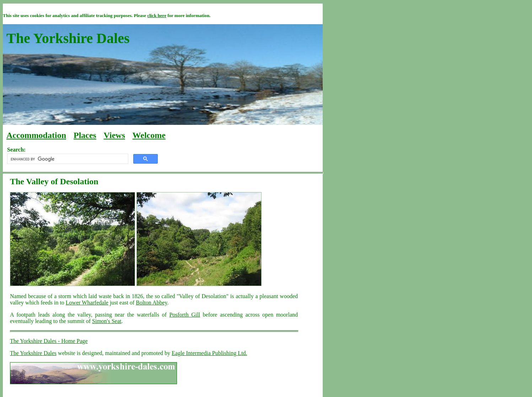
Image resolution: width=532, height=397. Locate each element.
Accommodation (36, 135)
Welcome (149, 135)
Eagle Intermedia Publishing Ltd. (209, 353)
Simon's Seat (107, 321)
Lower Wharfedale (87, 303)
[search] (67, 159)
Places (85, 135)
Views (114, 135)
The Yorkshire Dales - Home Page (49, 341)
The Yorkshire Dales (33, 353)
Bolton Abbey (151, 303)
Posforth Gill (185, 315)
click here (157, 15)
